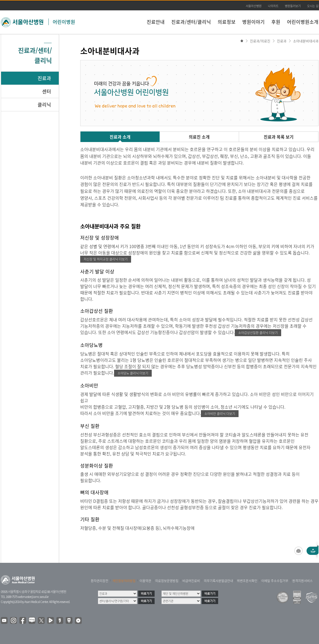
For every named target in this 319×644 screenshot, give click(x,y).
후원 (276, 22)
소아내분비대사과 (306, 41)
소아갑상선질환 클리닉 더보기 (258, 333)
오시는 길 (313, 6)
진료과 (44, 78)
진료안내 (156, 22)
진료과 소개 (120, 137)
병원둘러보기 (293, 6)
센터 (47, 91)
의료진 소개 (199, 137)
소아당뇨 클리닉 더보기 (133, 373)
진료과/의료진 (260, 41)
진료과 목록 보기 (279, 137)
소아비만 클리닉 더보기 (220, 414)
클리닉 (44, 105)
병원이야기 (253, 22)
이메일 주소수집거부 (275, 581)
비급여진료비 (191, 581)
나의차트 (273, 6)
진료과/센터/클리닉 (191, 22)
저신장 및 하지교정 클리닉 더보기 (106, 259)
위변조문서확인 (247, 581)
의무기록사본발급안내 (218, 581)
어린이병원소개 (303, 22)
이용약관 (145, 581)
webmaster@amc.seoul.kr (33, 597)
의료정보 (227, 22)
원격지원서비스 (302, 581)
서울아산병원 (254, 6)
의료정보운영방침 (167, 581)
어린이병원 (64, 22)
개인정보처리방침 (124, 581)
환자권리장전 (100, 581)
